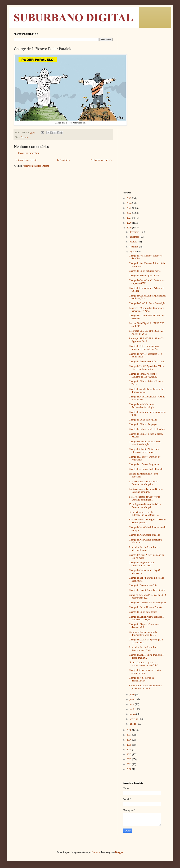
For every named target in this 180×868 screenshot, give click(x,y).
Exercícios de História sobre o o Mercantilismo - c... (144, 549)
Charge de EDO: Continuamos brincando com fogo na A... (144, 348)
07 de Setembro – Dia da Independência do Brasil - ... (144, 513)
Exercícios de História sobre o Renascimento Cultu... (144, 649)
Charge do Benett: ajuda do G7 (144, 276)
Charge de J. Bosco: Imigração (144, 464)
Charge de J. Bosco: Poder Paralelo (146, 469)
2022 (129, 213)
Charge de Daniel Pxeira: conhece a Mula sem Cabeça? (146, 618)
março (133, 714)
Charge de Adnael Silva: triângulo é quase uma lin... (146, 656)
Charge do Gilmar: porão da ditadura (147, 429)
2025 (129, 198)
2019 (129, 228)
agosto (133, 252)
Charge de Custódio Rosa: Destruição (147, 303)
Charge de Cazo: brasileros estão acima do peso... (145, 672)
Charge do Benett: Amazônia (143, 585)
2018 (129, 730)
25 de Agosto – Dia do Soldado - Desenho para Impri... (145, 506)
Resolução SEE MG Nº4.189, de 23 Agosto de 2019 (146, 340)
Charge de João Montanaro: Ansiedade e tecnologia (142, 406)
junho (132, 699)
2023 (129, 208)
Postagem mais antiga (101, 160)
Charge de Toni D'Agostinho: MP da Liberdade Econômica (147, 368)
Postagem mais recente (26, 160)
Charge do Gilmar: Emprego (143, 424)
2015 (129, 745)
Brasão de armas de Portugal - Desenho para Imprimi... (143, 483)
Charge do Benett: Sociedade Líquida (147, 590)
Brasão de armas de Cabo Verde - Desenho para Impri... (145, 498)
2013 (129, 754)
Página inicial (64, 160)
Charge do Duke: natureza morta (145, 271)
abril (132, 709)
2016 (129, 740)
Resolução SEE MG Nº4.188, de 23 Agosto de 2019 (146, 332)
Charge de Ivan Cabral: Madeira (145, 535)
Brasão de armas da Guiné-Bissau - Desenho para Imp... (146, 491)
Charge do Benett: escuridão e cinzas (147, 362)
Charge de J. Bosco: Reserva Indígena (147, 603)
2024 (129, 203)
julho (132, 695)
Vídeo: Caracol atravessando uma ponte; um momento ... (145, 687)
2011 (129, 764)
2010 (129, 769)
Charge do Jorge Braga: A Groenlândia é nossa (141, 564)
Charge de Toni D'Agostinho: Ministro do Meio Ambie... (143, 375)
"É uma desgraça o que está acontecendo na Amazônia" (143, 664)
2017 (129, 735)
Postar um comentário (29, 153)
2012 (129, 759)
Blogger (119, 852)
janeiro (133, 724)
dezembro (135, 232)
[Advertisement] (145, 85)
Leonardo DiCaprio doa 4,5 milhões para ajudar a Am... (146, 309)
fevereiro (134, 719)
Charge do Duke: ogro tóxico (143, 612)
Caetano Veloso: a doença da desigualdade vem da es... (143, 634)
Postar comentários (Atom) (36, 166)
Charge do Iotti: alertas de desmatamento (141, 679)
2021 (129, 218)
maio (132, 704)
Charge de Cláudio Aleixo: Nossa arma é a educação (145, 443)
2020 (129, 223)
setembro (134, 247)
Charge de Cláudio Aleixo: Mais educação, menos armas (145, 451)
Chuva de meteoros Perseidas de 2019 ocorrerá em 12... (147, 596)
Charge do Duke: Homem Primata (145, 607)
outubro (134, 242)
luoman (96, 852)
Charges (24, 137)
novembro (135, 237)
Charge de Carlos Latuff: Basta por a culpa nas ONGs (147, 282)
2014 (129, 750)
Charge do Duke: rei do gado (143, 420)
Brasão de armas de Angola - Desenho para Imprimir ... (147, 521)
